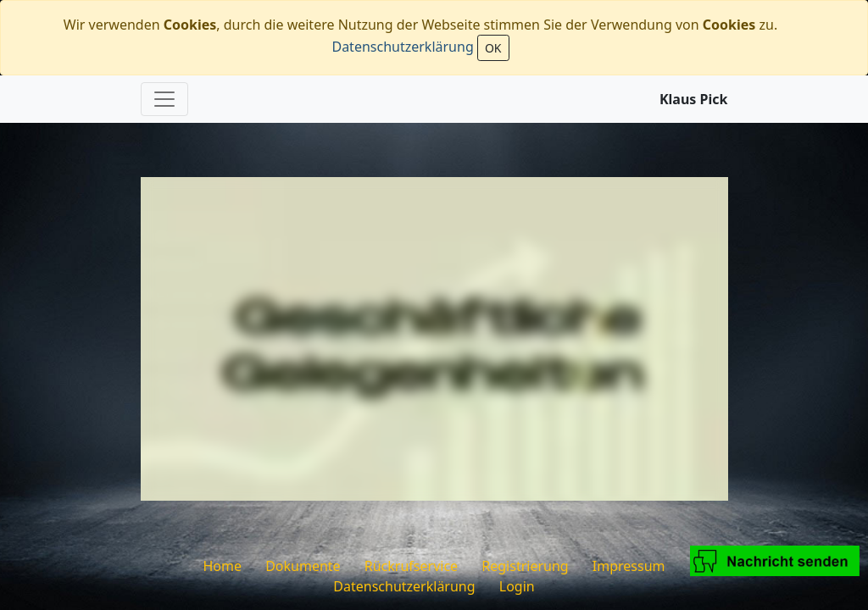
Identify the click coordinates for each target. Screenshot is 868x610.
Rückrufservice (411, 566)
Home (222, 566)
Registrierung (525, 566)
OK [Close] (493, 48)
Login (517, 586)
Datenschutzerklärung (402, 47)
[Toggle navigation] (164, 99)
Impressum (629, 566)
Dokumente (303, 566)
